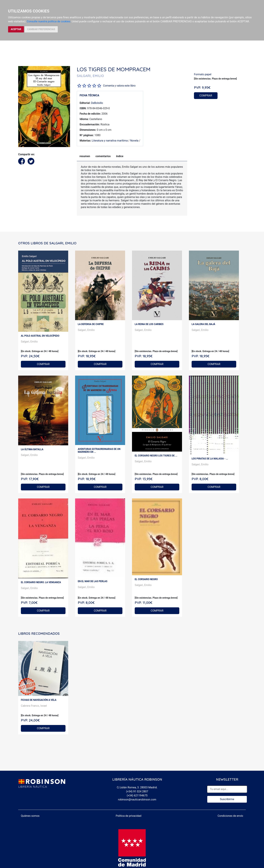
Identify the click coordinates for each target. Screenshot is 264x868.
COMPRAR (206, 96)
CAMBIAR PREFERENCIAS (41, 29)
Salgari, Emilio (29, 342)
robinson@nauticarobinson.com (137, 800)
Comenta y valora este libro (119, 86)
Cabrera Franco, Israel (34, 706)
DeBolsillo (97, 103)
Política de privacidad (128, 816)
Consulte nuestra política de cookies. (49, 21)
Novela (134, 141)
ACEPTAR (16, 29)
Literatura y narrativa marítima (110, 141)
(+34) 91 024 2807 (137, 791)
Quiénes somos (30, 816)
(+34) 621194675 (137, 795)
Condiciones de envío (230, 816)
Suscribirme (227, 799)
